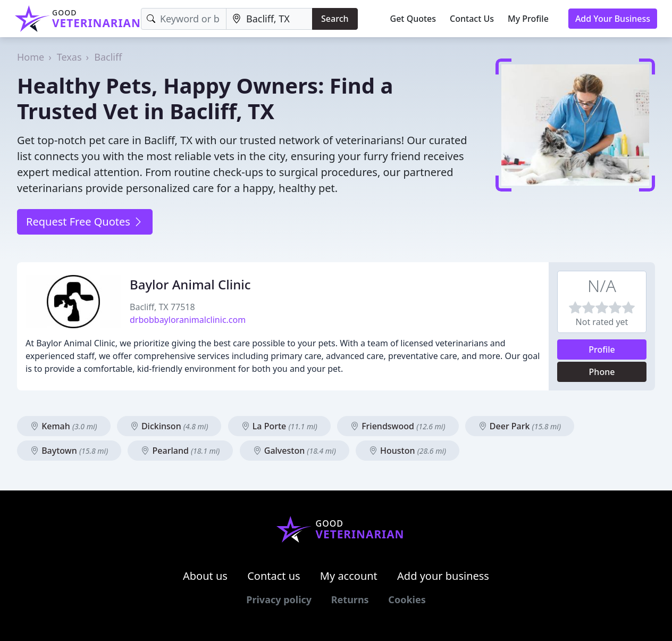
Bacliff (108, 57)
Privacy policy (279, 600)
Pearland (180, 451)
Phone (602, 372)
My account (349, 576)
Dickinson (169, 426)
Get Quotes (413, 19)
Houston (408, 451)
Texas (69, 57)
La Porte (279, 426)
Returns (350, 600)
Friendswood (398, 426)
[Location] (269, 19)
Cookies (407, 600)
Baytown (69, 451)
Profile (602, 349)
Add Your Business (613, 19)
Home (31, 57)
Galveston (295, 451)
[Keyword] (184, 19)
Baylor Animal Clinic (190, 284)
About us (205, 576)
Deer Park (520, 426)
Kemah (64, 426)
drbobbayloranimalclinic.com (188, 320)
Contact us (274, 576)
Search (335, 19)
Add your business (443, 576)
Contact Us (472, 19)
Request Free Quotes (85, 222)
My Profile (528, 19)
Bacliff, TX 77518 (162, 307)
